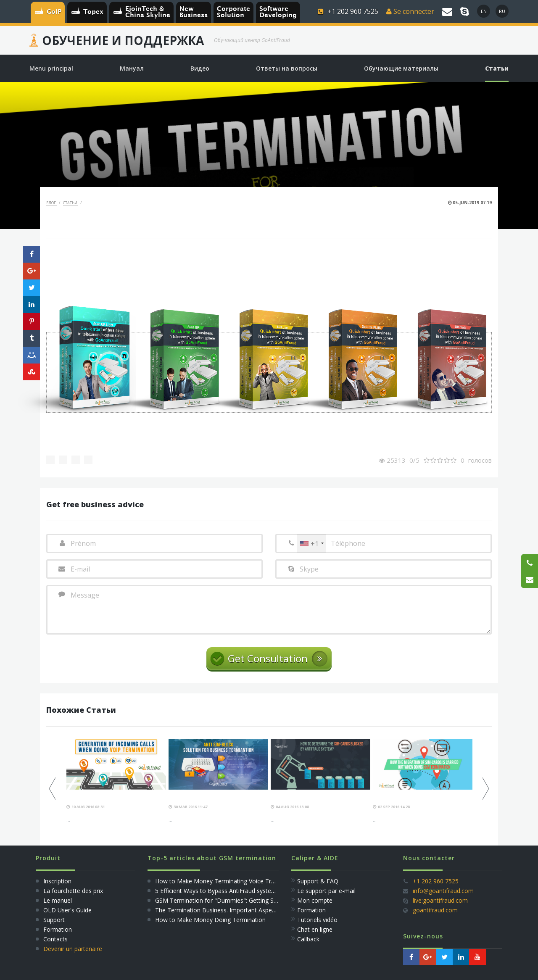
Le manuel (58, 900)
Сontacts (55, 939)
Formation (58, 929)
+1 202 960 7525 (436, 881)
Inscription (57, 881)
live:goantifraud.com (440, 900)
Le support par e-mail (326, 891)
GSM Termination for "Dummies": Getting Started (223, 900)
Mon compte (315, 900)
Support (54, 920)
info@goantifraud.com (443, 891)
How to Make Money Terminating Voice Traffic (219, 881)
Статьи (71, 203)
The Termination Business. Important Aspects (218, 910)
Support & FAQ (318, 881)
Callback (308, 939)
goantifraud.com (435, 910)
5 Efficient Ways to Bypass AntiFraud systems (217, 891)
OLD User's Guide (67, 910)
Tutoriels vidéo (317, 920)
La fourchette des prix (73, 891)
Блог (51, 203)
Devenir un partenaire (73, 949)
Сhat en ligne (315, 929)
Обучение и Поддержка (123, 40)
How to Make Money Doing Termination (210, 920)
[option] (116, 781)
